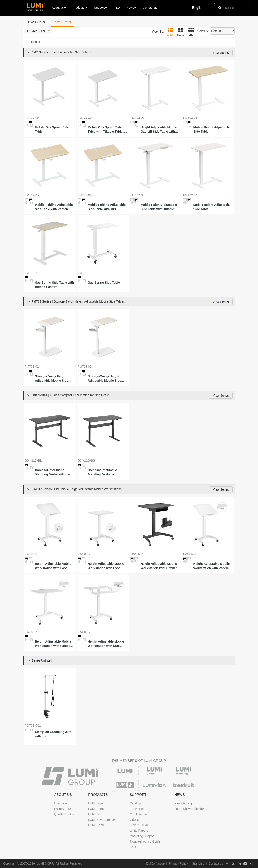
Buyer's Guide (139, 825)
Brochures (137, 809)
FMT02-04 (190, 195)
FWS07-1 (31, 554)
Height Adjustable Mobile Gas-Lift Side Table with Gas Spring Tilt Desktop (159, 130)
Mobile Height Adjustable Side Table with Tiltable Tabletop (159, 207)
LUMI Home (96, 809)
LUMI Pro (95, 814)
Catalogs (136, 803)
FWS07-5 (190, 554)
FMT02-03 (137, 195)
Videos (134, 820)
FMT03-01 (32, 367)
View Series (221, 53)
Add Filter (38, 31)
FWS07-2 (84, 554)
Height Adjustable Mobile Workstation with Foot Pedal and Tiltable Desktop (54, 566)
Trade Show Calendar (189, 809)
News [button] (131, 8)
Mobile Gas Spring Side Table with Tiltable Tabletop (108, 129)
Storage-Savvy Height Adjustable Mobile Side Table (52, 379)
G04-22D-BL (33, 460)
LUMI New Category (102, 820)
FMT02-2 (31, 273)
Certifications (138, 814)
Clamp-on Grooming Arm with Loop (53, 734)
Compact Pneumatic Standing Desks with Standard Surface (103, 472)
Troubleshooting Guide (145, 841)
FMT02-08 (190, 118)
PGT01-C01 (33, 726)
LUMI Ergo (96, 803)
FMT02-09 (32, 118)
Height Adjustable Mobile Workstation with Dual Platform (106, 644)
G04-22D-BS (86, 460)
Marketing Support (142, 836)
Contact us (150, 8)
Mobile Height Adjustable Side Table (212, 129)
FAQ (133, 847)
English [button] (199, 8)
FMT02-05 (32, 195)
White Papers (139, 831)
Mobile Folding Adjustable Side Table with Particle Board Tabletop (54, 207)
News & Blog (183, 803)
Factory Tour (63, 809)
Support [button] (100, 8)
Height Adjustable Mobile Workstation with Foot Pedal (106, 566)
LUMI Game (96, 825)
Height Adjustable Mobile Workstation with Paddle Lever (53, 644)
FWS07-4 (137, 554)
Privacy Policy (178, 863)
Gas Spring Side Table (104, 283)
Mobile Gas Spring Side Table (52, 129)
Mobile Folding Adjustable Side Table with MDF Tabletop (107, 207)
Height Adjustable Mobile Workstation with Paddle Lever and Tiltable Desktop (213, 566)
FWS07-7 (84, 632)
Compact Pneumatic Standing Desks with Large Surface (54, 472)
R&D (117, 8)
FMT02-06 (85, 195)
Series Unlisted (42, 660)
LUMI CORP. (45, 863)
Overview (60, 803)
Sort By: (203, 31)
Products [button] (80, 8)
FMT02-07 (137, 118)
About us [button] (59, 8)
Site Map (198, 863)
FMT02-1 (84, 273)
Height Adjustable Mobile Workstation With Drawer (159, 566)
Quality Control (64, 814)
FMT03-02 (85, 367)
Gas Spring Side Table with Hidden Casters (54, 285)
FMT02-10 (85, 118)
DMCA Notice (155, 863)
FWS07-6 (31, 632)
